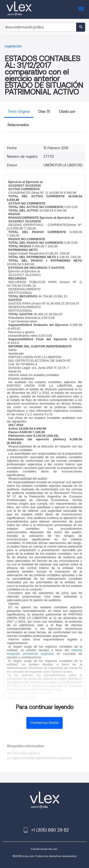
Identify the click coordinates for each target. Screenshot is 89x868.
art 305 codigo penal (22, 753)
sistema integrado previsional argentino (44, 652)
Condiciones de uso (44, 849)
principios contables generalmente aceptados (40, 758)
